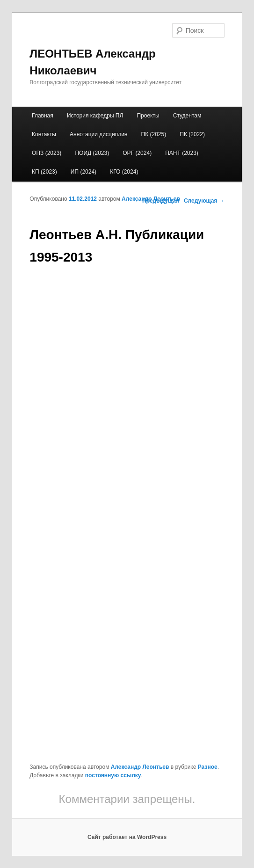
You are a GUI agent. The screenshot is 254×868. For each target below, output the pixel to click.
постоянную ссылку (113, 775)
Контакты (44, 134)
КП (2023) (44, 172)
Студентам (187, 116)
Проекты (148, 116)
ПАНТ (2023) (182, 153)
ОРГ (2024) (137, 153)
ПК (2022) (192, 134)
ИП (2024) (83, 172)
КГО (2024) (124, 172)
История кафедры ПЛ (95, 116)
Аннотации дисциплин (98, 134)
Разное (208, 767)
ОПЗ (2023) (47, 153)
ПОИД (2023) (92, 153)
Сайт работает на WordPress (127, 837)
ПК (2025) (154, 134)
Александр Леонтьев (151, 199)
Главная (43, 116)
